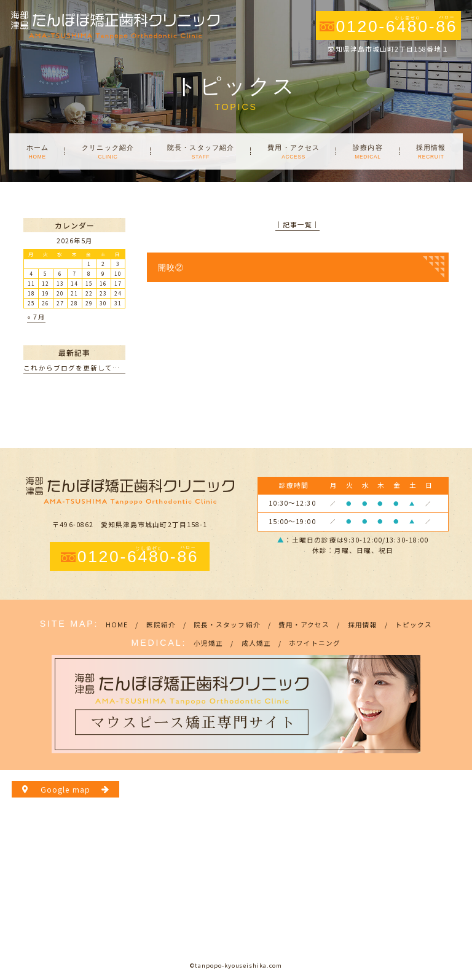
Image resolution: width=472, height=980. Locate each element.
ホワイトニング (315, 643)
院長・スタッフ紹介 (227, 625)
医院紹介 (161, 625)
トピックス (414, 625)
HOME (117, 625)
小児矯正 (208, 643)
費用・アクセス (304, 625)
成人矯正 (256, 643)
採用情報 (363, 625)
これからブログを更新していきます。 (86, 368)
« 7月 (36, 317)
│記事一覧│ (297, 225)
